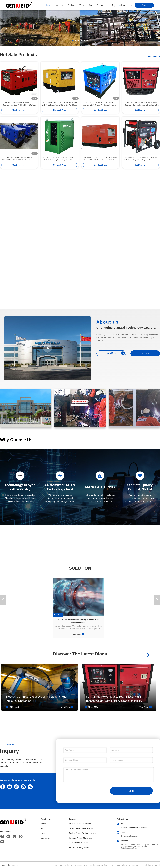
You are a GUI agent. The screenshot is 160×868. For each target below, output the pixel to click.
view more (154, 56)
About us (45, 824)
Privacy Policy (5, 865)
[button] (73, 41)
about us (59, 5)
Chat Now (145, 353)
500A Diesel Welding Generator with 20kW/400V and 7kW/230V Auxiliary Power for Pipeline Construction (19, 159)
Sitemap (15, 865)
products (71, 5)
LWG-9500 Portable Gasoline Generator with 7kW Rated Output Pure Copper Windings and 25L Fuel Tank (141, 159)
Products (45, 828)
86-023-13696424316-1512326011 (136, 828)
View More (79, 634)
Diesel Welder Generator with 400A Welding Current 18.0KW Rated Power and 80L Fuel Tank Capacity (100, 159)
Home (49, 5)
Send (131, 791)
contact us (101, 5)
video (82, 5)
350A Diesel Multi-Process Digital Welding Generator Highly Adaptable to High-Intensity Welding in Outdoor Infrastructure (141, 104)
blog (90, 5)
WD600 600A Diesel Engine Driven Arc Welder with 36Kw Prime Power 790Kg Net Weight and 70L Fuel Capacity (60, 104)
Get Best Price (19, 110)
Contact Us (46, 838)
